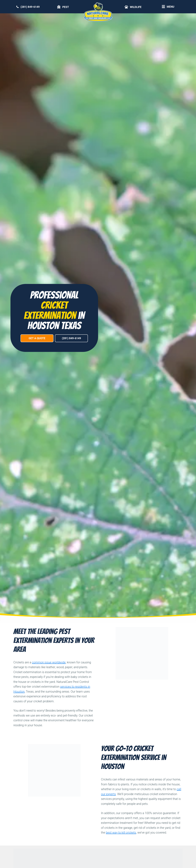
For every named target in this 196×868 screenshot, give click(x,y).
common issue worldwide (49, 662)
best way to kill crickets (121, 833)
